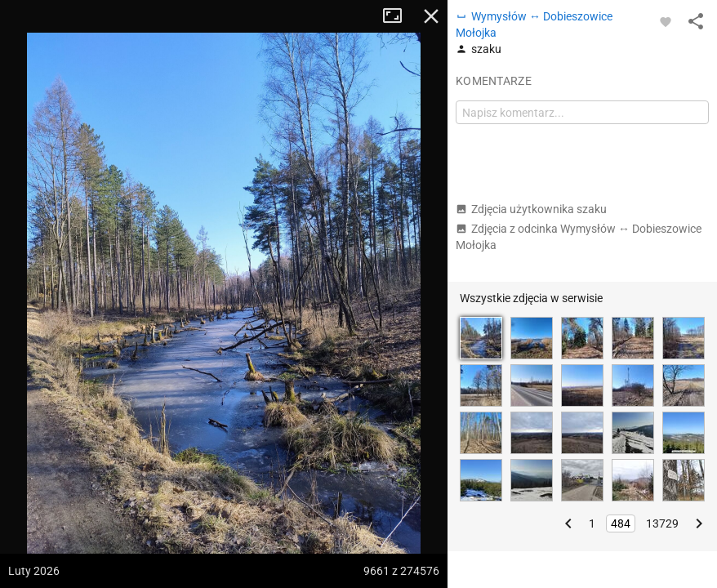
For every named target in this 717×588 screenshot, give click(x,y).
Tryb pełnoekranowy (399, 16)
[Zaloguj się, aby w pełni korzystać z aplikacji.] (666, 21)
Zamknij (431, 16)
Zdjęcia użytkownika (531, 209)
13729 (662, 523)
